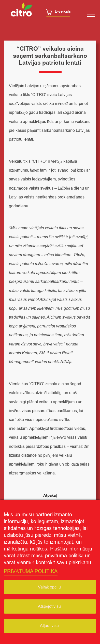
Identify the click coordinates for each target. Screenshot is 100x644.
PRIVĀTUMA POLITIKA (31, 571)
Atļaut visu (49, 626)
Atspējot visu (49, 606)
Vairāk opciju (49, 587)
